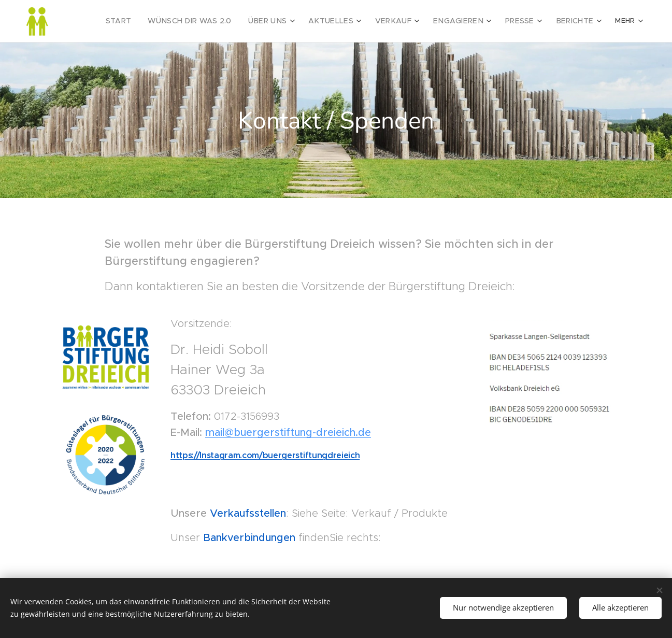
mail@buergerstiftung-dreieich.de (288, 433)
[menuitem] (100, 21)
